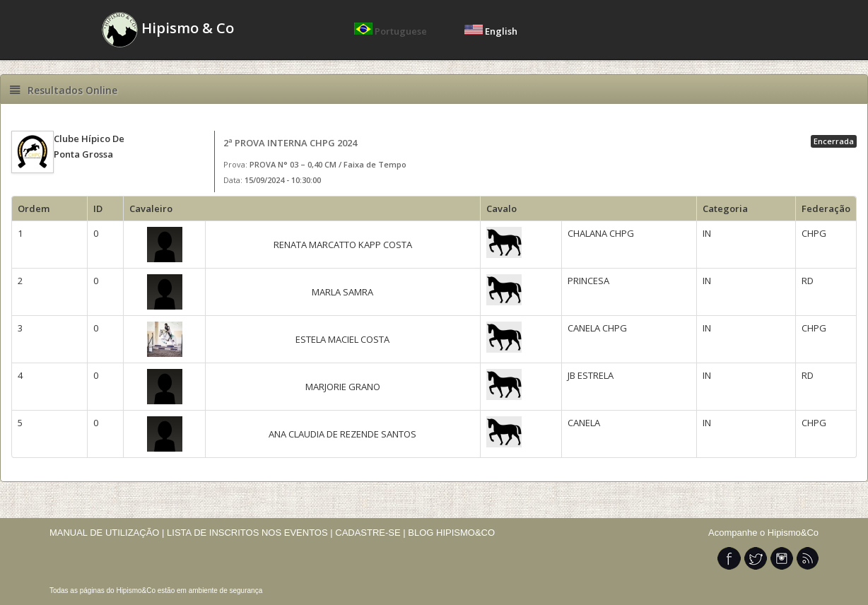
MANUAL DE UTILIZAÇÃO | (107, 533)
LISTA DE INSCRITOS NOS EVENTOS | (250, 533)
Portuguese (392, 31)
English (491, 31)
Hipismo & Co (168, 30)
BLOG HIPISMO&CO (451, 533)
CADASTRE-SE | (371, 533)
